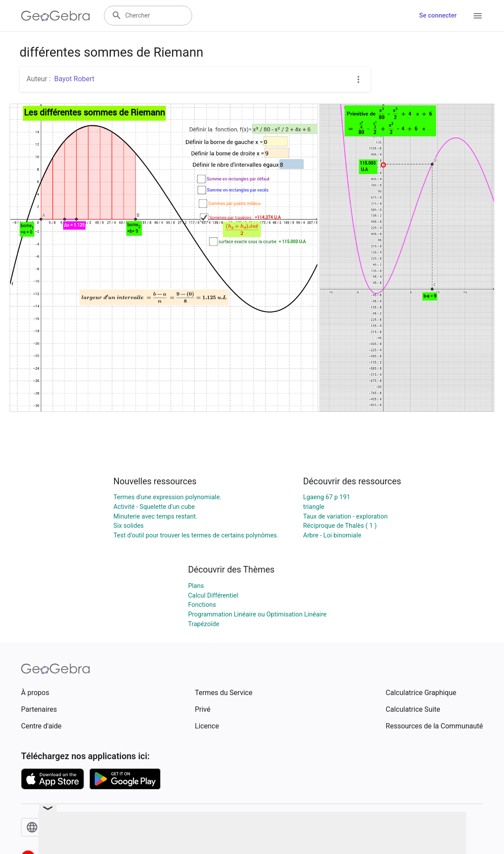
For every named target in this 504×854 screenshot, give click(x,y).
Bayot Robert (74, 79)
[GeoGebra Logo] (55, 16)
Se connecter (438, 16)
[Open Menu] (478, 16)
